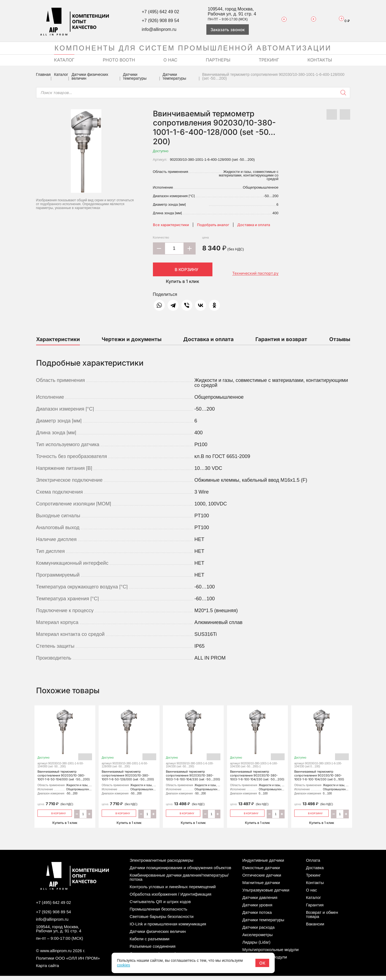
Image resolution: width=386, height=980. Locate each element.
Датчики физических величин (90, 76)
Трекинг (313, 879)
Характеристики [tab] (58, 339)
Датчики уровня (257, 909)
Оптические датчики (262, 879)
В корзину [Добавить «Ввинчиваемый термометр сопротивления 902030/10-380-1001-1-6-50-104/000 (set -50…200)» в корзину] (55, 817)
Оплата (313, 864)
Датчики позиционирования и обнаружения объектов (181, 872)
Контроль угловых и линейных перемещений (173, 891)
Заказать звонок (228, 30)
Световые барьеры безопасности (162, 921)
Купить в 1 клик (183, 281)
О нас (311, 894)
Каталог (61, 74)
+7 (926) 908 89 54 (160, 21)
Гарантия (315, 909)
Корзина (342, 21)
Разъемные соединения (153, 950)
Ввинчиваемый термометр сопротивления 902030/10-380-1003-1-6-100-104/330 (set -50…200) (193, 748)
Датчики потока (257, 916)
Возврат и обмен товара (322, 919)
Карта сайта (48, 970)
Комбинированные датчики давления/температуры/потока (179, 881)
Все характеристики (171, 225)
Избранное (281, 21)
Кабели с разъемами (150, 943)
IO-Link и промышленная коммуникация (168, 928)
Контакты (315, 887)
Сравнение (310, 21)
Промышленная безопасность (159, 913)
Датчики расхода (259, 931)
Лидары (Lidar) (257, 946)
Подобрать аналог (213, 225)
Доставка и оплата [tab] (208, 339)
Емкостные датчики (261, 872)
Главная (43, 74)
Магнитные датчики (261, 887)
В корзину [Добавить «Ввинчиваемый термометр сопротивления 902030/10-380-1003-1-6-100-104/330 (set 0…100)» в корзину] (311, 817)
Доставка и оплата (254, 225)
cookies (123, 965)
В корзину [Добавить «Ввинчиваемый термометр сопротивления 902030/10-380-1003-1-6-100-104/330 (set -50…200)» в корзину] (183, 817)
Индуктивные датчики (263, 864)
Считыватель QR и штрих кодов (160, 906)
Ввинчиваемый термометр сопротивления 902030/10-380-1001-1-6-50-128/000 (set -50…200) (129, 746)
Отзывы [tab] (340, 339)
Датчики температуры (135, 76)
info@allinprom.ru (159, 29)
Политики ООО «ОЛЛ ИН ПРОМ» (68, 962)
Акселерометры (258, 939)
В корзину (183, 269)
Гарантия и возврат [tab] (281, 339)
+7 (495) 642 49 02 (160, 12)
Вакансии (315, 928)
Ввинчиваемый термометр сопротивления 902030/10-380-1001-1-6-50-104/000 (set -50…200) (65, 746)
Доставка (315, 872)
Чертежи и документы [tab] (132, 339)
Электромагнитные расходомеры (162, 864)
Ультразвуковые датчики (266, 894)
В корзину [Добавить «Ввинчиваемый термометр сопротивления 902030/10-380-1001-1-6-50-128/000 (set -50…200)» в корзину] (119, 817)
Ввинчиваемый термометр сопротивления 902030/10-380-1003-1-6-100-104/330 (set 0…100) (322, 746)
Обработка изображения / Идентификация (171, 898)
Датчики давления (260, 902)
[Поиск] (343, 93)
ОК (262, 963)
